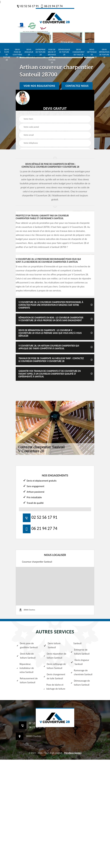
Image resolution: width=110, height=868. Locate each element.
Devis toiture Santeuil (52, 645)
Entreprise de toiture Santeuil (80, 652)
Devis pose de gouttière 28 (17, 53)
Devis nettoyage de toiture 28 (92, 53)
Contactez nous (77, 86)
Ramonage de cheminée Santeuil (81, 672)
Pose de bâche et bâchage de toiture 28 (52, 56)
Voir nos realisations (39, 86)
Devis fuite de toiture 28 (7, 55)
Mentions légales (73, 753)
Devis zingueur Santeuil (80, 662)
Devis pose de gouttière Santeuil (27, 645)
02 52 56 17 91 (28, 6)
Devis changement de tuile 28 (79, 52)
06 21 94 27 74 (52, 6)
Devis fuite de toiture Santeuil (26, 656)
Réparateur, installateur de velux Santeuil (25, 668)
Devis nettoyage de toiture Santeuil (55, 666)
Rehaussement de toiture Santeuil (27, 680)
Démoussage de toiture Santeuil (80, 683)
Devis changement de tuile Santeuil (54, 676)
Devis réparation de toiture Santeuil (55, 656)
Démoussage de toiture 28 (64, 52)
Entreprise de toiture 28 (41, 52)
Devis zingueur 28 (29, 52)
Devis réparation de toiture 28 (104, 53)
